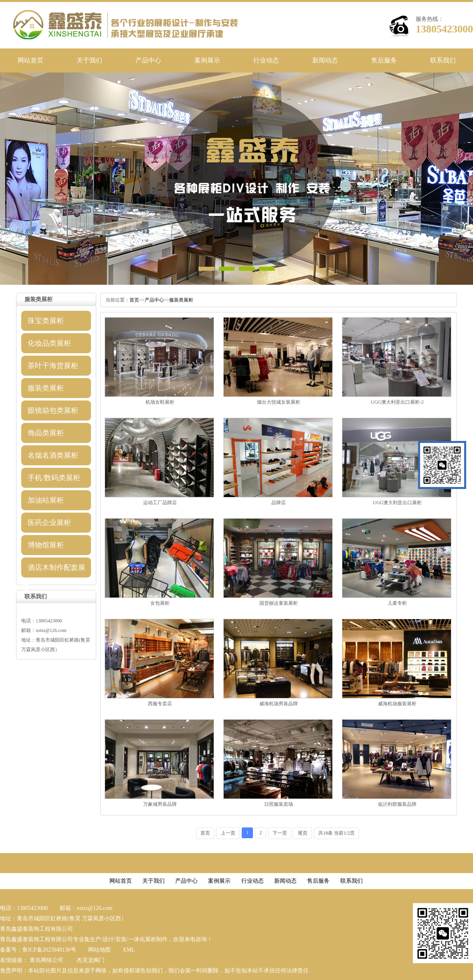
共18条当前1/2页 (336, 833)
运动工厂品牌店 (160, 503)
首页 (134, 300)
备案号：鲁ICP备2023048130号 (38, 950)
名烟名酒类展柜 (53, 455)
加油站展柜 (46, 500)
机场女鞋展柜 (160, 402)
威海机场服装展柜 (397, 704)
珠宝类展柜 (46, 321)
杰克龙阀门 (91, 960)
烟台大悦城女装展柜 (279, 402)
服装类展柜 (46, 388)
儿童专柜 (397, 603)
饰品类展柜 (46, 433)
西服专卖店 (160, 704)
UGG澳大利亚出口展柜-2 (397, 402)
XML (129, 950)
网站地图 (99, 950)
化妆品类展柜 (49, 343)
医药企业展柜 (49, 523)
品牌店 (279, 503)
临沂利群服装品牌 (397, 804)
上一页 (228, 833)
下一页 (280, 833)
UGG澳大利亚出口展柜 (397, 503)
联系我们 (443, 60)
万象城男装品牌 (160, 804)
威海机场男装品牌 (279, 704)
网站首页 (30, 60)
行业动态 (266, 60)
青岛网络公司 (46, 960)
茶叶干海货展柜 (53, 366)
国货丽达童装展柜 (279, 603)
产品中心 (148, 60)
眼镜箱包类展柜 (53, 411)
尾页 (303, 833)
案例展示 (207, 60)
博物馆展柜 (46, 545)
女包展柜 (160, 603)
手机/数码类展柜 (54, 478)
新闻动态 (325, 60)
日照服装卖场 (279, 804)
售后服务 (384, 60)
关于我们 (89, 60)
